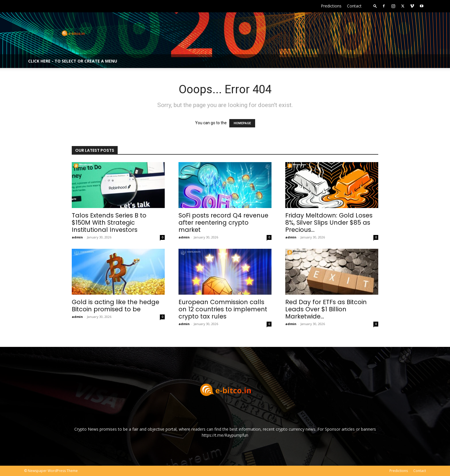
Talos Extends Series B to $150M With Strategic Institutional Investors (109, 223)
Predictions (331, 6)
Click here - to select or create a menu (73, 61)
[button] (375, 6)
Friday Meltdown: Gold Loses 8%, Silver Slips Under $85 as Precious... (329, 223)
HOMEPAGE (242, 123)
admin (77, 237)
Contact (354, 6)
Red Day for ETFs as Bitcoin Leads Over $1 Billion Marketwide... (326, 309)
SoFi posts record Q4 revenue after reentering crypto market (223, 223)
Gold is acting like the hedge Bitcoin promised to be (116, 306)
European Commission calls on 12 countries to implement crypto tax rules (223, 309)
